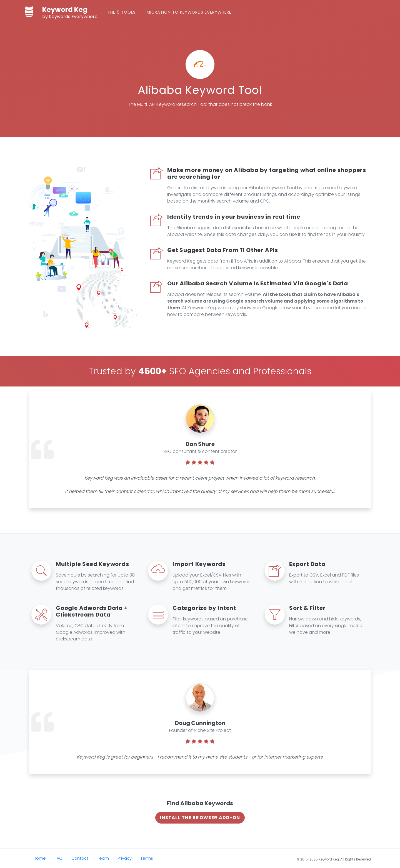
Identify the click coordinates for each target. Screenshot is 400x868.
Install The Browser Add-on (200, 818)
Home (40, 858)
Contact (80, 858)
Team (103, 858)
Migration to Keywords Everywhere (189, 12)
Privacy (125, 858)
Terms (147, 858)
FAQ (59, 858)
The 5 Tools (122, 12)
